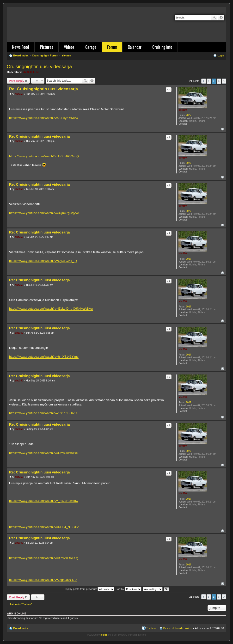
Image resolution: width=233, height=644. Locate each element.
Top (223, 129)
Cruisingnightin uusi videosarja (39, 67)
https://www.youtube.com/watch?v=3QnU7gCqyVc (44, 213)
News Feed (21, 47)
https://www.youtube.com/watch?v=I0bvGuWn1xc (43, 453)
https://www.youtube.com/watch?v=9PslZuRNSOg (44, 558)
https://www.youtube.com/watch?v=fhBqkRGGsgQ (44, 156)
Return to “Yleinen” (21, 604)
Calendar (135, 47)
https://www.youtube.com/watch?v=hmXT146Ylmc (44, 357)
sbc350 (27, 72)
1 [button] (209, 81)
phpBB (104, 635)
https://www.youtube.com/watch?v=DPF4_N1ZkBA (44, 527)
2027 (189, 115)
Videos (69, 47)
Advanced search (221, 18)
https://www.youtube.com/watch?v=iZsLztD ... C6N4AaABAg (51, 309)
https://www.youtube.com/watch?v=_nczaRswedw (44, 501)
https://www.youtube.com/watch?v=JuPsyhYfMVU (44, 118)
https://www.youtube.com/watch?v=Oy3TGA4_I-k (43, 261)
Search (214, 18)
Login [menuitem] (221, 55)
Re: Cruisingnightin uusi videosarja (43, 89)
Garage (91, 47)
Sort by (129, 589)
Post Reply (17, 81)
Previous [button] (204, 81)
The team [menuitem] (152, 628)
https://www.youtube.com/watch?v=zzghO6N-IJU (43, 580)
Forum (112, 47)
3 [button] (219, 81)
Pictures (46, 47)
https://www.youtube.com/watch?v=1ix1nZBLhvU (43, 413)
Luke (36, 72)
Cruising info (162, 47)
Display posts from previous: (89, 589)
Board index (21, 628)
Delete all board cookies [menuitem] (177, 628)
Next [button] (224, 81)
